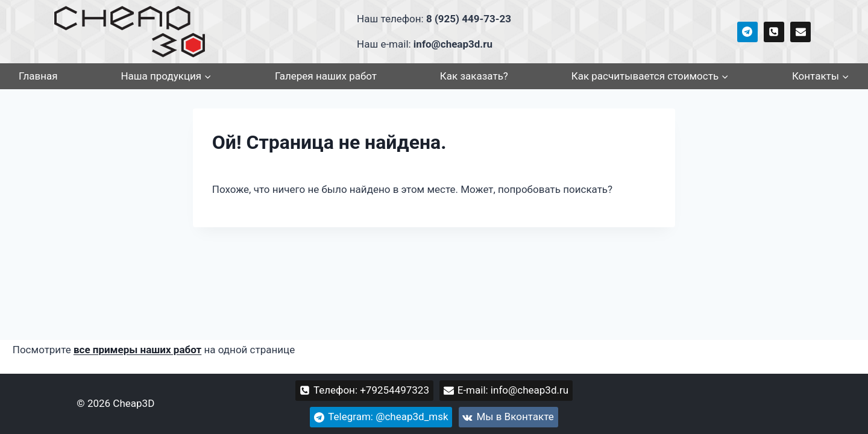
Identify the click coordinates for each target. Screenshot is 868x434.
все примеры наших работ (137, 350)
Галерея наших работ (326, 76)
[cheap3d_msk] (747, 32)
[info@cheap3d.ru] (800, 32)
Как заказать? (474, 76)
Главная (38, 76)
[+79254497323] (774, 32)
